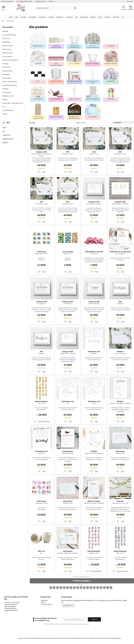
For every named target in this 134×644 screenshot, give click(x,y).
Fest (123, 17)
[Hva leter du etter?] (57, 8)
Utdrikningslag (84, 17)
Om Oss (43, 602)
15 (98, 588)
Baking (100, 17)
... (108, 588)
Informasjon (130, 1)
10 (81, 588)
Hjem (3, 21)
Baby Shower (60, 17)
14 (94, 588)
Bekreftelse (116, 17)
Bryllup (11, 17)
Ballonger (93, 17)
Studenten (51, 17)
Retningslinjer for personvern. (81, 624)
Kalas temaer (42, 17)
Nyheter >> (52, 1)
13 (91, 588)
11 (84, 588)
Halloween (107, 17)
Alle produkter (33, 17)
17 (104, 588)
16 (101, 588)
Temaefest (23, 17)
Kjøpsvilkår (44, 600)
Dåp (76, 17)
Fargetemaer (69, 17)
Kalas (17, 17)
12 (88, 588)
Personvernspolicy (46, 604)
